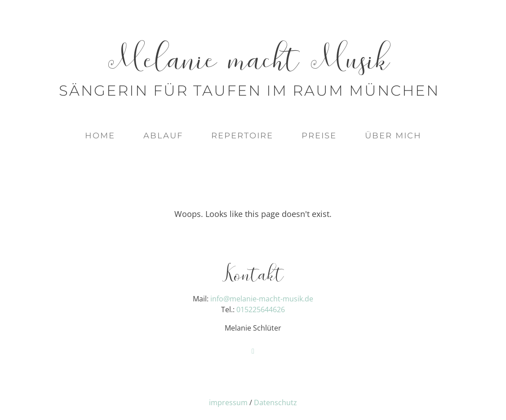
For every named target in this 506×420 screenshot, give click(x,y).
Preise (319, 136)
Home (100, 136)
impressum (228, 402)
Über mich (393, 136)
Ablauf (163, 136)
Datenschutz (275, 402)
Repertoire (242, 136)
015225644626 (261, 309)
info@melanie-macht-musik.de (262, 299)
